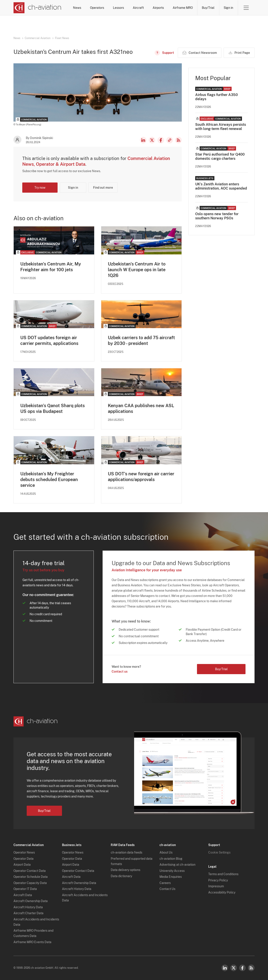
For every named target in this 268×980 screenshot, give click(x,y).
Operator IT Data (25, 889)
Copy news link (170, 140)
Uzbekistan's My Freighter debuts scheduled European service (49, 480)
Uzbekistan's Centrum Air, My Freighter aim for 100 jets (51, 267)
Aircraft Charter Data (28, 913)
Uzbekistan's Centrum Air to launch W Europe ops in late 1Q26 (137, 270)
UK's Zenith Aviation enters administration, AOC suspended (221, 186)
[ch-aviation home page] (37, 8)
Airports (158, 8)
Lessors (118, 8)
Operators (97, 8)
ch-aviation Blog (171, 859)
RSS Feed (178, 140)
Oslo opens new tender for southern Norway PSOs (217, 216)
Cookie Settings (219, 852)
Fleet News (62, 38)
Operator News (24, 852)
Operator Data (23, 859)
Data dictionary (121, 876)
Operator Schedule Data (31, 877)
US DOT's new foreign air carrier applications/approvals (141, 477)
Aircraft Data (23, 895)
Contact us (120, 672)
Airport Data (22, 865)
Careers (165, 883)
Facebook (161, 140)
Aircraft (138, 8)
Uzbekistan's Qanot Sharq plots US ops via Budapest (52, 408)
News (77, 8)
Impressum (216, 886)
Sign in (228, 8)
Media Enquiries (171, 877)
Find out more (103, 188)
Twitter (234, 968)
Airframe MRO (183, 8)
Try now (40, 188)
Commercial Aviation (38, 38)
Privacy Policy (218, 880)
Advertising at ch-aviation (177, 865)
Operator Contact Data (30, 871)
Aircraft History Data (28, 907)
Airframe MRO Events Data (32, 942)
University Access (172, 871)
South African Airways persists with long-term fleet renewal (221, 127)
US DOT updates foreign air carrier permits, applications (49, 340)
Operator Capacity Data (30, 883)
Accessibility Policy (222, 892)
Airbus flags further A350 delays (216, 97)
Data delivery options (126, 870)
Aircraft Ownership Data (31, 901)
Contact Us (167, 889)
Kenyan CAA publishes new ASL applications (141, 408)
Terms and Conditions (223, 874)
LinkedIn (143, 140)
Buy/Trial (208, 8)
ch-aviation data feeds (127, 852)
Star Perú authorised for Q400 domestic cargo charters (220, 156)
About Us (166, 852)
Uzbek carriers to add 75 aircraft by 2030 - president (141, 340)
